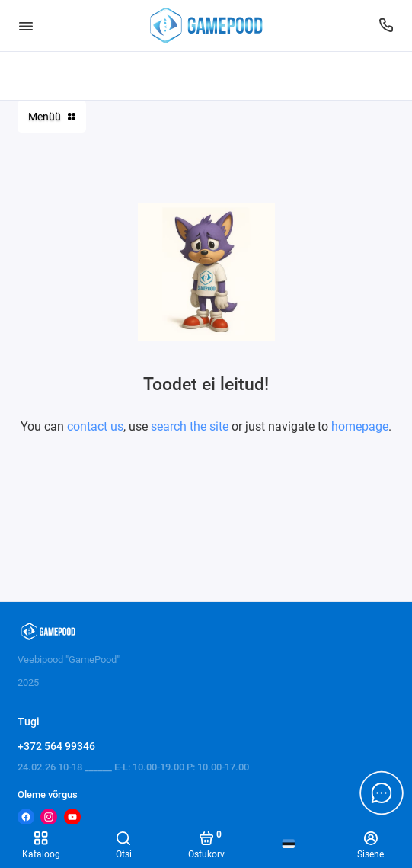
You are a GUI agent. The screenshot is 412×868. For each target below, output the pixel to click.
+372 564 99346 (56, 746)
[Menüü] (26, 26)
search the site (190, 426)
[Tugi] (387, 26)
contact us (95, 426)
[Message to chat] (382, 793)
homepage (360, 426)
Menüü (52, 117)
